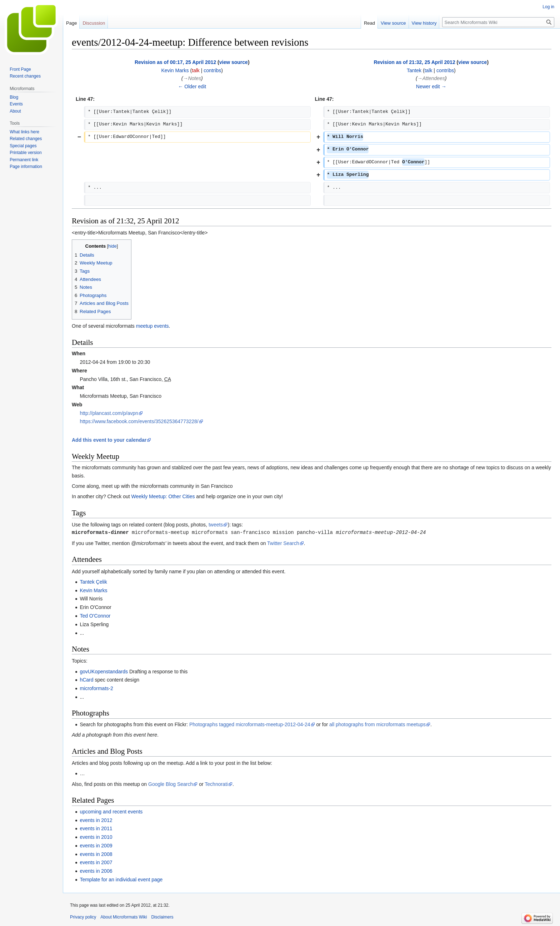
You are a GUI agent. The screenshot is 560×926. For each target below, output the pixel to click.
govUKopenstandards (104, 672)
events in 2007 (96, 862)
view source (234, 62)
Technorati (216, 784)
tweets (216, 525)
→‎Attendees (431, 78)
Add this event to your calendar (109, 440)
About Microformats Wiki (124, 917)
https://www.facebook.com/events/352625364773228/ (139, 421)
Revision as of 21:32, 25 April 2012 (414, 62)
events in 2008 (96, 854)
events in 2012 (96, 820)
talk (196, 70)
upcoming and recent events (111, 812)
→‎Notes (192, 78)
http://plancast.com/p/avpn (109, 413)
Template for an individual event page (121, 880)
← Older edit (192, 86)
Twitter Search (283, 543)
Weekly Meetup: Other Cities (163, 496)
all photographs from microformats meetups (377, 724)
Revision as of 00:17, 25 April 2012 (175, 62)
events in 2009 (96, 846)
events (161, 326)
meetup (144, 326)
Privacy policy (83, 917)
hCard (86, 680)
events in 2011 (96, 828)
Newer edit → (431, 86)
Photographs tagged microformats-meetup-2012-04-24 (250, 724)
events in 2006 (96, 871)
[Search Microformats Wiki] (498, 22)
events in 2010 (96, 837)
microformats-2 (96, 688)
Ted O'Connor (95, 616)
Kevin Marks (93, 590)
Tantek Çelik (93, 582)
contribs (212, 70)
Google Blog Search (171, 784)
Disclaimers (162, 917)
